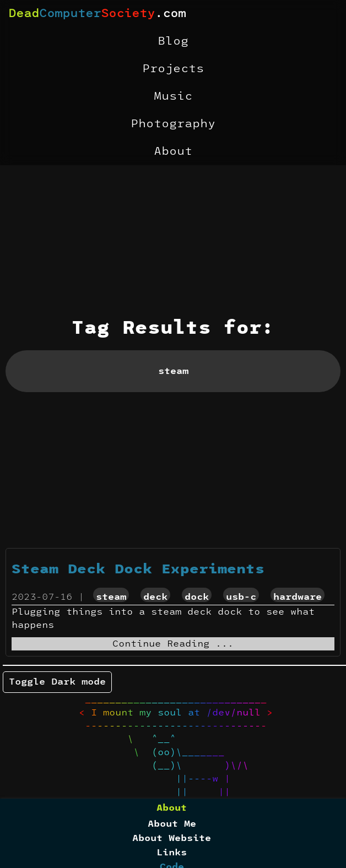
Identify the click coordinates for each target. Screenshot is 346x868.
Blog (173, 41)
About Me (172, 824)
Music (173, 96)
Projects (173, 69)
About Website (172, 838)
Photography (173, 124)
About (173, 151)
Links (172, 853)
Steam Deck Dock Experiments (138, 569)
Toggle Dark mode (57, 682)
